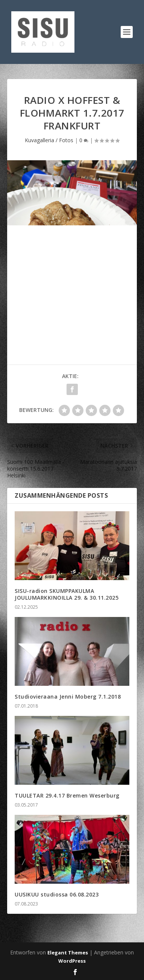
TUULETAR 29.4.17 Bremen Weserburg (67, 795)
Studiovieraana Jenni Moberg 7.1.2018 (68, 697)
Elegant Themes (68, 953)
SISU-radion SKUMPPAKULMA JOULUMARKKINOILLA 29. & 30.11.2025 (67, 594)
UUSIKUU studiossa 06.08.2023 (57, 894)
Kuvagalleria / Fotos (49, 140)
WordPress (72, 961)
